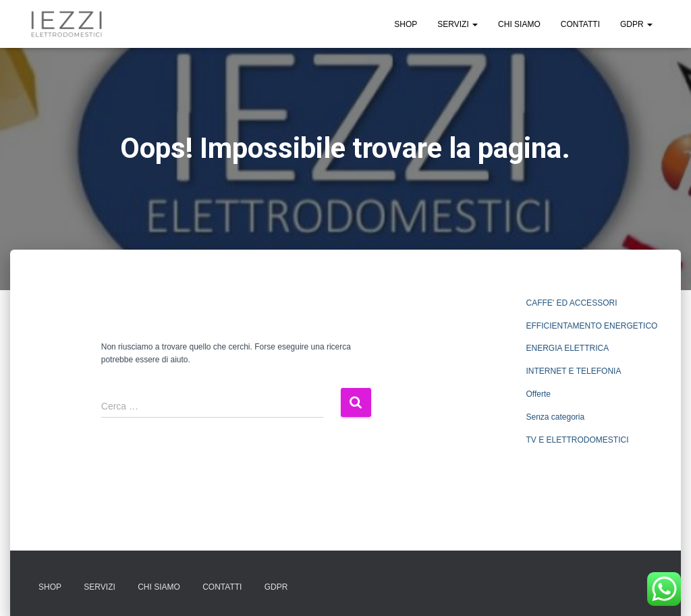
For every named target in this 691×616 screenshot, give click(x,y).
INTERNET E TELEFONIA (573, 371)
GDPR (636, 24)
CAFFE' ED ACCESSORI (571, 303)
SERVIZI (458, 24)
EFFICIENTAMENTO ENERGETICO (591, 326)
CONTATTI (580, 24)
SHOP (406, 24)
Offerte (538, 394)
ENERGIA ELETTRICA (567, 348)
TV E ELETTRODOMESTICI (577, 440)
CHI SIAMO (519, 24)
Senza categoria (555, 417)
